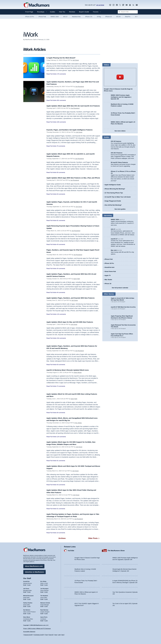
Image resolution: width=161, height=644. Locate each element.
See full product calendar (120, 288)
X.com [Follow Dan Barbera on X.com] (29, 613)
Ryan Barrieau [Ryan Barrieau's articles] (44, 609)
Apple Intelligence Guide (113, 185)
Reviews (72, 12)
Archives (62, 538)
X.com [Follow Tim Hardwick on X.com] (46, 598)
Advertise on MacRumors (35, 571)
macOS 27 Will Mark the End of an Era (123, 307)
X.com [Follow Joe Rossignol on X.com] (46, 591)
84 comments (61, 413)
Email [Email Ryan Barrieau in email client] (42, 613)
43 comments (61, 244)
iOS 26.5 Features (117, 153)
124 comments (61, 437)
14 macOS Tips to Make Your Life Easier (118, 197)
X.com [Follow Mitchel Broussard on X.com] (29, 598)
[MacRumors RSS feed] (133, 5)
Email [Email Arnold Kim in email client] (25, 584)
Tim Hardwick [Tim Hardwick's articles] (44, 595)
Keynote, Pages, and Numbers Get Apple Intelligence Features (73, 130)
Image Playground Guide (113, 201)
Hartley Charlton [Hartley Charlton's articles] (28, 602)
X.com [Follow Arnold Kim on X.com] (29, 584)
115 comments (61, 317)
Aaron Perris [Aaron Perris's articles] (44, 616)
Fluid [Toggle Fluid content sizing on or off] (46, 635)
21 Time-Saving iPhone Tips (114, 193)
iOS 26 (118, 17)
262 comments (61, 100)
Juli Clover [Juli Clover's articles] (26, 588)
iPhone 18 (109, 17)
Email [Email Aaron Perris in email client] (42, 620)
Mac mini (114, 250)
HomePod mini (110, 267)
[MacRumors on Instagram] (114, 5)
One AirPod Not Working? (113, 205)
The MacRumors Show (116, 550)
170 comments (61, 74)
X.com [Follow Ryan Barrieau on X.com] (46, 613)
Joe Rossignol (80, 87)
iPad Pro (128, 17)
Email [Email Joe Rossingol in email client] (42, 591)
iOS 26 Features (116, 141)
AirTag (99, 17)
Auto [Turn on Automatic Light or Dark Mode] (56, 635)
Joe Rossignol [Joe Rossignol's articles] (44, 588)
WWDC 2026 (55, 17)
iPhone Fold (42, 17)
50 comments (61, 172)
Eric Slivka (78, 423)
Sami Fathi (77, 279)
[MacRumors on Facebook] (117, 5)
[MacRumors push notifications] (130, 5)
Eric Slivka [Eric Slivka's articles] (43, 581)
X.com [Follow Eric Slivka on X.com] (46, 584)
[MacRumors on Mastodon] (123, 5)
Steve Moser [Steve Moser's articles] (27, 616)
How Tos (62, 12)
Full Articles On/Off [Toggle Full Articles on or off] (39, 635)
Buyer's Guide (84, 12)
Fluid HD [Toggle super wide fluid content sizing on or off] (51, 635)
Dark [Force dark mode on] (63, 635)
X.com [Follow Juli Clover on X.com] (29, 591)
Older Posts (94, 538)
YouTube (71, 550)
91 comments (61, 461)
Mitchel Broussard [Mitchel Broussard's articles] (28, 595)
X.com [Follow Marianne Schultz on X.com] (46, 605)
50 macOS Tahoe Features (119, 162)
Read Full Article (52, 74)
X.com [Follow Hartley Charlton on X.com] (29, 605)
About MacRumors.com (34, 565)
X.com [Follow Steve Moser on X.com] (29, 620)
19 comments (61, 533)
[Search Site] (128, 12)
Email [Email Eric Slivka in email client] (42, 584)
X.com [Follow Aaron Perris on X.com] (46, 620)
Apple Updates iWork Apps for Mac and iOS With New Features (73, 322)
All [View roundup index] (136, 17)
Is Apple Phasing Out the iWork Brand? (63, 58)
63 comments (61, 196)
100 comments (61, 124)
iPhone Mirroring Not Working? (115, 189)
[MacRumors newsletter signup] (137, 5)
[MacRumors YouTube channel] (127, 5)
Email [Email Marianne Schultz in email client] (42, 605)
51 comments (61, 509)
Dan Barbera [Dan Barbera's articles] (27, 609)
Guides (53, 12)
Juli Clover (76, 60)
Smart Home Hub (110, 271)
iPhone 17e (89, 17)
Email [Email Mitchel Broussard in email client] (25, 598)
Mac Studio (108, 280)
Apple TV (108, 275)
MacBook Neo (76, 17)
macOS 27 (114, 239)
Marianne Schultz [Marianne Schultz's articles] (45, 602)
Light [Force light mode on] (59, 635)
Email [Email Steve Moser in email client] (25, 620)
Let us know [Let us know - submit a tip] (100, 5)
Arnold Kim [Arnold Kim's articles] (26, 581)
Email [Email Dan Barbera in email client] (25, 613)
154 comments (61, 338)
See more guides (120, 209)
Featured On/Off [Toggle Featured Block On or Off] (28, 635)
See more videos (120, 131)
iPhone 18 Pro (30, 17)
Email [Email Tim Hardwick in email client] (42, 598)
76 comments (61, 146)
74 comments (61, 386)
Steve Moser (78, 372)
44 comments (61, 292)
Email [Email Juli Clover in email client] (25, 591)
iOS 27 (65, 17)
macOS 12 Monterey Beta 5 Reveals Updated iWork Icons (71, 370)
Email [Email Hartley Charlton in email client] (25, 605)
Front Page (29, 12)
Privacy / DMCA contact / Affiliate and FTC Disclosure (37, 628)
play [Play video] (120, 77)
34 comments (61, 268)
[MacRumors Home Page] (37, 5)
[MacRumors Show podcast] (110, 5)
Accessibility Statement (29, 632)
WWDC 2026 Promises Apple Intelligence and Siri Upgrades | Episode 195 (121, 97)
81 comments (61, 220)
